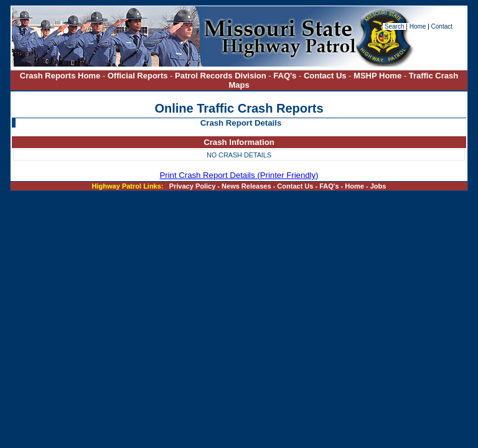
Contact (442, 26)
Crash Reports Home (60, 76)
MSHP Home (377, 76)
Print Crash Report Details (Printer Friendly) (239, 175)
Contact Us (326, 76)
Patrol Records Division (221, 76)
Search (395, 26)
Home (418, 26)
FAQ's (285, 76)
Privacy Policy (193, 186)
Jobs (378, 186)
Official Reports (138, 76)
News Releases (246, 186)
